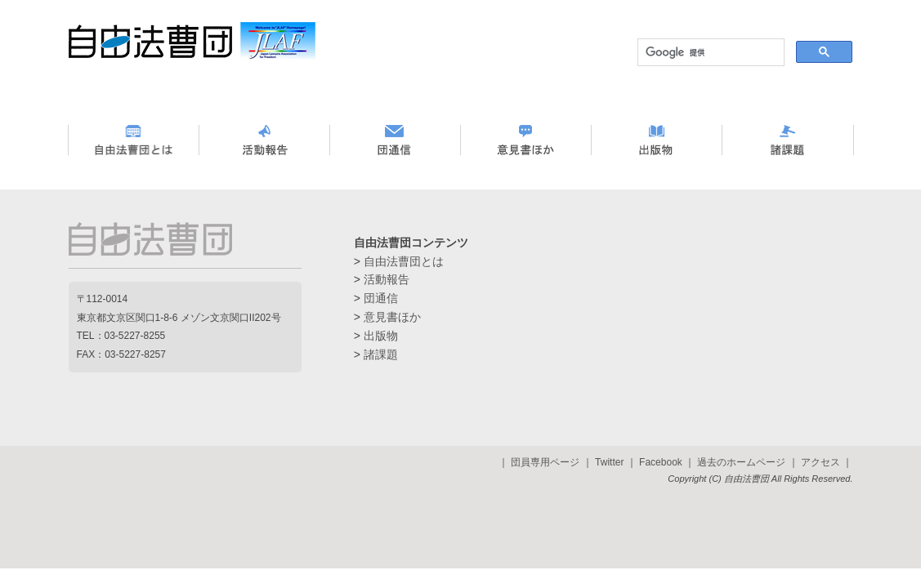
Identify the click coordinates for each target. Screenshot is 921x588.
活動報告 (387, 279)
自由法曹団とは (404, 261)
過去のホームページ (741, 462)
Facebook (661, 462)
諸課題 (381, 354)
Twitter (609, 462)
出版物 (381, 336)
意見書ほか (392, 317)
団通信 (381, 298)
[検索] (709, 52)
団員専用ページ (545, 462)
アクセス (820, 462)
